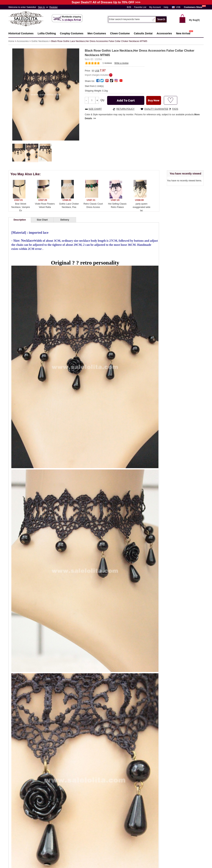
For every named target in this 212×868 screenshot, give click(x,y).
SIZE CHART (95, 109)
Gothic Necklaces (40, 41)
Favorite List (140, 7)
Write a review (121, 63)
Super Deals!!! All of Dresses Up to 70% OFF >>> (106, 2)
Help (166, 7)
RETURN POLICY (125, 109)
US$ (178, 7)
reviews (107, 63)
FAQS (175, 109)
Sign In (41, 7)
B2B (129, 7)
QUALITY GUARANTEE (156, 109)
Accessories (23, 41)
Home (11, 41)
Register (54, 7)
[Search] (129, 19)
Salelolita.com (30, 19)
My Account (155, 7)
